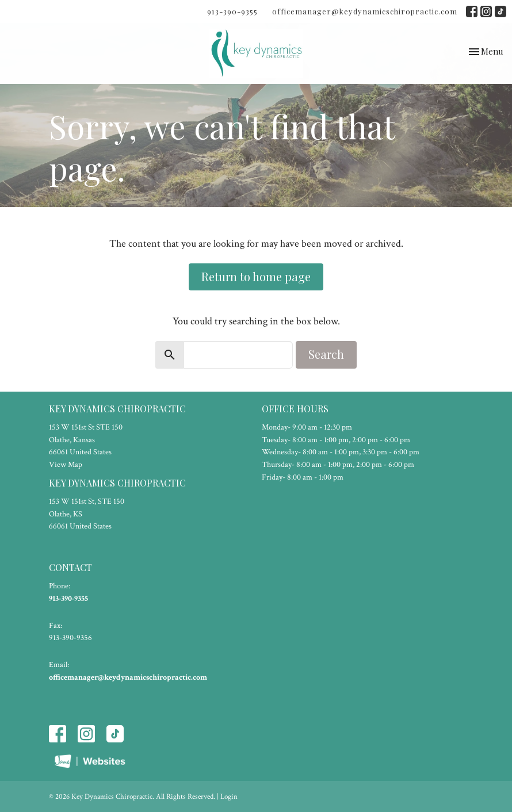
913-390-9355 (232, 11)
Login (229, 797)
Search (326, 354)
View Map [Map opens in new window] (66, 465)
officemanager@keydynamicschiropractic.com (365, 11)
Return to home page (256, 276)
